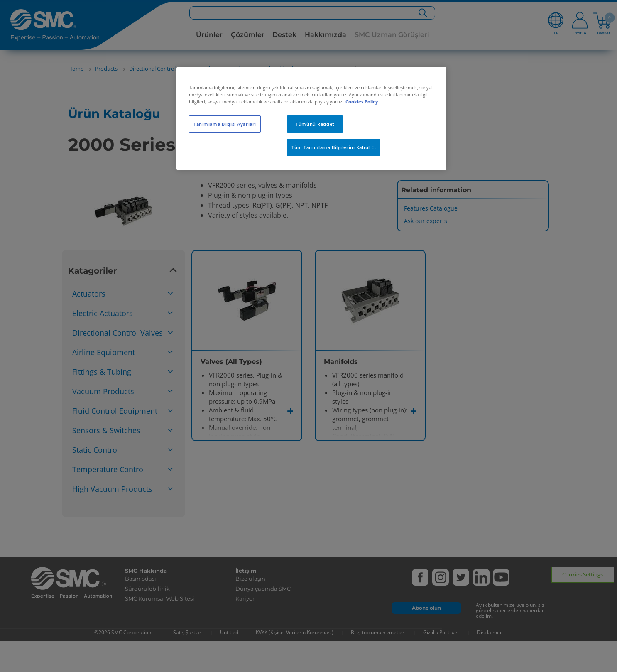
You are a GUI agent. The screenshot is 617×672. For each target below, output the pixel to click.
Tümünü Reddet (315, 124)
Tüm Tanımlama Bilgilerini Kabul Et (334, 147)
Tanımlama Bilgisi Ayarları (225, 124)
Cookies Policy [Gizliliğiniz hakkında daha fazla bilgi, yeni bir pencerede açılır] (362, 102)
